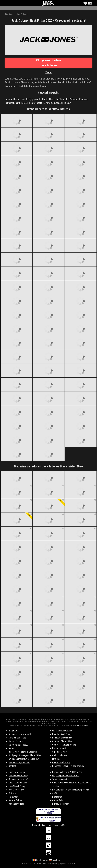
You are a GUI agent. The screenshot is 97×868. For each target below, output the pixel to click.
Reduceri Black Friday (62, 738)
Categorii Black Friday (62, 741)
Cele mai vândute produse (64, 745)
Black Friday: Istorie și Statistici (23, 752)
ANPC (55, 793)
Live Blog (56, 759)
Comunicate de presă (18, 779)
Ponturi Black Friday (61, 762)
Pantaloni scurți (12, 103)
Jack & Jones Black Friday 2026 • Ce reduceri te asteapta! (48, 21)
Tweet (48, 72)
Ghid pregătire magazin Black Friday (25, 755)
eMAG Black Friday (17, 786)
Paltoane (74, 99)
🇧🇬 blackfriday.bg (57, 860)
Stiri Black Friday (60, 752)
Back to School (15, 800)
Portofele (48, 103)
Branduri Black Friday (62, 734)
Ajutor (11, 748)
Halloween (13, 797)
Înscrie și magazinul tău (19, 762)
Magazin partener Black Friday (66, 776)
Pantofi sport (35, 103)
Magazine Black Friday (62, 731)
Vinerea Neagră (16, 741)
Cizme (16, 99)
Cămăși (9, 99)
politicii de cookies (82, 725)
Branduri (12, 14)
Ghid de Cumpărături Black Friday (24, 759)
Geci (23, 99)
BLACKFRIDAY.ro (50, 3)
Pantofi (24, 103)
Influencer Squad (16, 804)
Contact (12, 766)
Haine (52, 99)
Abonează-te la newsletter (21, 734)
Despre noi (14, 731)
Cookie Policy (58, 800)
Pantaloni (84, 99)
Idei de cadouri (59, 748)
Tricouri (68, 103)
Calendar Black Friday (18, 776)
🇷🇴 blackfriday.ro (40, 860)
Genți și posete (34, 99)
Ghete (45, 99)
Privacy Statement (61, 804)
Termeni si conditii (61, 779)
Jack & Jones (22, 14)
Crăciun (12, 793)
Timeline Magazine (17, 772)
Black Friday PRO (16, 790)
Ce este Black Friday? (18, 745)
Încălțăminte (62, 99)
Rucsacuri (58, 103)
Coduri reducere (60, 755)
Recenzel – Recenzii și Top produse (68, 766)
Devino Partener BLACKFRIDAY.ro (67, 772)
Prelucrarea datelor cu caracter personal (71, 790)
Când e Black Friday (17, 738)
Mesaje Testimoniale (18, 783)
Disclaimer (57, 797)
